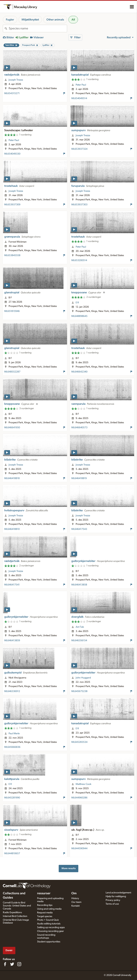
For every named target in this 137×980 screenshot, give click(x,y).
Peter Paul (81, 85)
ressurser (44, 893)
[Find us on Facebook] (5, 964)
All (73, 20)
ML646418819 (79, 478)
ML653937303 (79, 205)
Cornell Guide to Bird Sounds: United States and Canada (17, 906)
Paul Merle (14, 734)
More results (69, 868)
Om (74, 893)
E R (77, 303)
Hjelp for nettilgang (116, 896)
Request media (45, 913)
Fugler (10, 20)
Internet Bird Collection (15, 916)
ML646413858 (79, 585)
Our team (76, 902)
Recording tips (45, 905)
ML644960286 (79, 798)
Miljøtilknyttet (30, 20)
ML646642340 (79, 372)
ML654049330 (12, 154)
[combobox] (38, 29)
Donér (9, 950)
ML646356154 (79, 641)
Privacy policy (113, 900)
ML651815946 (12, 311)
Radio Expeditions (12, 912)
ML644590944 (79, 848)
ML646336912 (12, 691)
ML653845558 (12, 255)
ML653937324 (79, 149)
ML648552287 (12, 372)
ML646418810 (12, 529)
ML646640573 (79, 428)
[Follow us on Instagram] (19, 964)
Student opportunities (49, 942)
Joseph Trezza (16, 80)
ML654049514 (79, 98)
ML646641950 (12, 428)
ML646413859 (12, 641)
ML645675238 (79, 691)
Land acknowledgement (118, 893)
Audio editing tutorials (49, 924)
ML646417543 (79, 529)
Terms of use (112, 904)
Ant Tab (80, 627)
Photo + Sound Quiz (48, 920)
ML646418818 (12, 478)
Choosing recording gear (50, 931)
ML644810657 (12, 853)
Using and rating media (49, 909)
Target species (45, 916)
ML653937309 (12, 205)
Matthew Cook (83, 784)
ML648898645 (79, 316)
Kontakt (75, 906)
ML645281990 (12, 798)
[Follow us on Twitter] (12, 964)
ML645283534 (79, 742)
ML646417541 (12, 585)
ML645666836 (12, 747)
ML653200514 (79, 260)
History (75, 898)
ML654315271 (12, 93)
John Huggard (83, 678)
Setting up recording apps (51, 927)
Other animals (55, 20)
